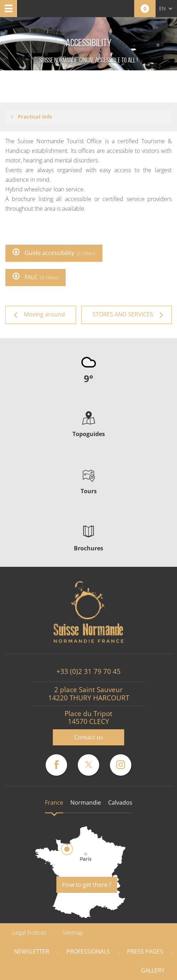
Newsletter (32, 951)
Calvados (120, 802)
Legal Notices (29, 932)
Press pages (145, 951)
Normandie (86, 802)
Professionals (88, 951)
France (54, 802)
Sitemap (73, 932)
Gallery (153, 970)
